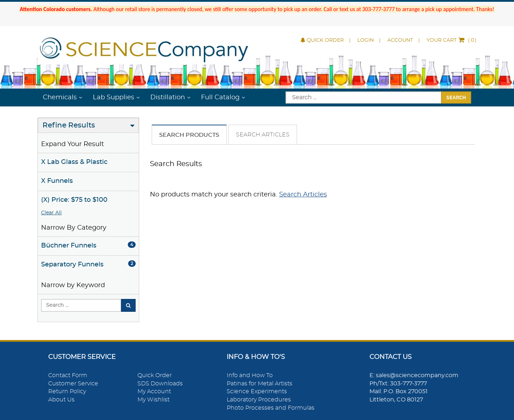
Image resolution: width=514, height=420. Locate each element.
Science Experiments (257, 391)
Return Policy (67, 391)
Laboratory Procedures (259, 400)
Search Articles (263, 135)
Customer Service (73, 384)
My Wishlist (153, 400)
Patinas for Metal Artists (259, 384)
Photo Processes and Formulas (271, 408)
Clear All (51, 213)
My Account (154, 391)
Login (366, 40)
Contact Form (68, 375)
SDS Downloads (160, 384)
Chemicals (60, 97)
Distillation (168, 97)
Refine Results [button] (69, 125)
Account (400, 40)
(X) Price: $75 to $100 (74, 200)
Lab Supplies (114, 97)
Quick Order (322, 40)
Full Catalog (220, 97)
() (452, 40)
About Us (61, 400)
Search (456, 97)
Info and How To (250, 375)
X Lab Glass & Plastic (74, 162)
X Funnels (57, 181)
